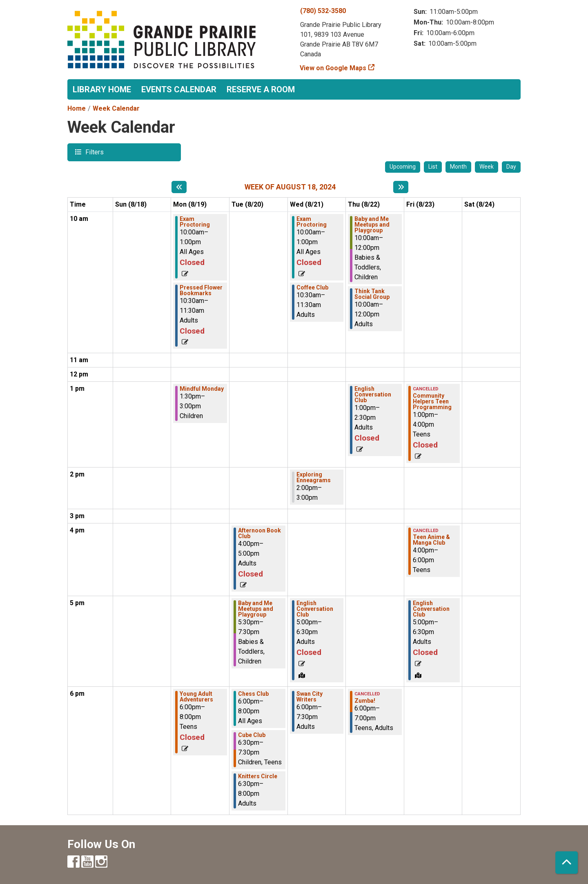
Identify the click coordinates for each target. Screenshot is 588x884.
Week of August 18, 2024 (290, 187)
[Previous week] (179, 187)
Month (458, 167)
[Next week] (401, 187)
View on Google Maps (333, 68)
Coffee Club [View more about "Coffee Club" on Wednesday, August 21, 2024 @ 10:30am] (312, 287)
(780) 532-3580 (323, 11)
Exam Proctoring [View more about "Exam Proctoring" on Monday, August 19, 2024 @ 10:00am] (195, 222)
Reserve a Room (261, 89)
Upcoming (403, 167)
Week (487, 167)
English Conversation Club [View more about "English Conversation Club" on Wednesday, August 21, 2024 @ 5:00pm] (315, 609)
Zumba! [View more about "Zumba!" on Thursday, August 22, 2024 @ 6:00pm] (365, 701)
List (433, 167)
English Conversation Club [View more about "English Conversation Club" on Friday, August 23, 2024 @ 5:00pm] (431, 609)
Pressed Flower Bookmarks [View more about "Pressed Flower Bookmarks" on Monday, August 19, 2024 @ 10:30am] (201, 290)
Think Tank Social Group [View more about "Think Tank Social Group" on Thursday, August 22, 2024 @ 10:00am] (372, 294)
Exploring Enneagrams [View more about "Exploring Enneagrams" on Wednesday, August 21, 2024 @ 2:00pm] (314, 477)
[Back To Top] (567, 863)
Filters (94, 152)
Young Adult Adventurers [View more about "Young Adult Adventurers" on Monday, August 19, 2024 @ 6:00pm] (196, 697)
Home (77, 108)
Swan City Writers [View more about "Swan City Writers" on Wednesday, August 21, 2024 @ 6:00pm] (310, 697)
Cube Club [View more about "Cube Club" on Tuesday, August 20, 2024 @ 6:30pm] (252, 735)
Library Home (102, 89)
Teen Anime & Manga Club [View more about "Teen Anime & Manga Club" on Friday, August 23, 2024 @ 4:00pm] (431, 540)
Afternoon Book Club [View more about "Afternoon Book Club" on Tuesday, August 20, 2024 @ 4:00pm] (259, 533)
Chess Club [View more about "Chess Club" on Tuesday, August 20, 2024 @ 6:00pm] (253, 694)
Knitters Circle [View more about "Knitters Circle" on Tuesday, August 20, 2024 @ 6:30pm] (258, 776)
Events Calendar (179, 89)
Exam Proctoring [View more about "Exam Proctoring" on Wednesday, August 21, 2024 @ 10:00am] (312, 222)
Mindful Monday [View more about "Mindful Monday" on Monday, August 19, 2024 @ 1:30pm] (202, 389)
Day (511, 167)
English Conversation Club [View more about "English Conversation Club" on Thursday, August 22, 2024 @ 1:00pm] (373, 394)
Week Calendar (116, 108)
